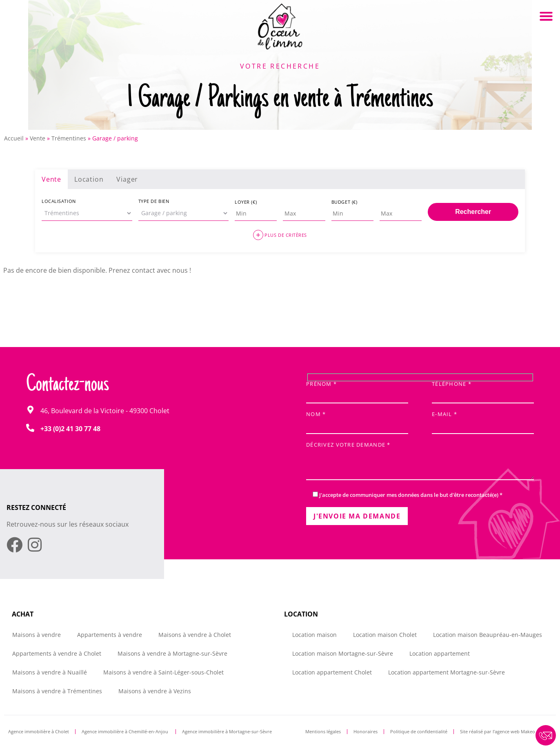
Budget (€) (344, 202)
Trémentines (69, 138)
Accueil (14, 138)
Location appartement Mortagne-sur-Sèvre (447, 672)
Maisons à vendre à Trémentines (57, 691)
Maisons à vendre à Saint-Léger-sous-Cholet (163, 672)
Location (89, 179)
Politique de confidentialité (419, 731)
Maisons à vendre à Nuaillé (50, 672)
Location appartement (440, 653)
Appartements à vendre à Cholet (57, 653)
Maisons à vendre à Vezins (155, 691)
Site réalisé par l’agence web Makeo (498, 731)
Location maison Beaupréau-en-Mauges (488, 635)
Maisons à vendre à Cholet (195, 635)
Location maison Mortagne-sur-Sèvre (343, 653)
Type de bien (154, 201)
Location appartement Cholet (332, 672)
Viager (127, 179)
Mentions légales (323, 731)
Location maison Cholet (385, 635)
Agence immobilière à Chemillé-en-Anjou (126, 731)
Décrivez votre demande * (420, 462)
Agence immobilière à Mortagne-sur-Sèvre (227, 731)
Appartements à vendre (110, 635)
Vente (38, 138)
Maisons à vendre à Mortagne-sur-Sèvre (172, 653)
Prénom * (357, 390)
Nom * (357, 420)
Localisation (59, 201)
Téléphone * (483, 390)
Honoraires (366, 731)
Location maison (314, 635)
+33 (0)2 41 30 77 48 (70, 429)
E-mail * (483, 420)
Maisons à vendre (37, 635)
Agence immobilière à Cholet (39, 731)
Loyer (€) (246, 202)
